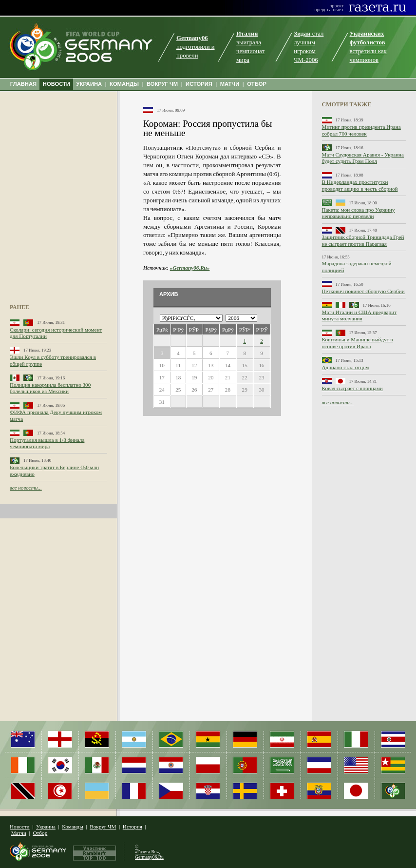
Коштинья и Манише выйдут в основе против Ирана (358, 343)
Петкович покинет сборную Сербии (363, 291)
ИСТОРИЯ (199, 84)
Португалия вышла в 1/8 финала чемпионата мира (47, 443)
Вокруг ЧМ (103, 827)
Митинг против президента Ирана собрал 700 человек (361, 130)
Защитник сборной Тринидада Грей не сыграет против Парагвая (363, 240)
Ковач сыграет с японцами (352, 388)
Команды (72, 827)
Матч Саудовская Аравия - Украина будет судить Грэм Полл (363, 158)
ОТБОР (257, 84)
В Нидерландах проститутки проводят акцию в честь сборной (360, 185)
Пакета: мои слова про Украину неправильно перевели (359, 213)
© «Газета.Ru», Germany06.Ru (149, 852)
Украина (46, 827)
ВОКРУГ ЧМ (162, 84)
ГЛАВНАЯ (23, 84)
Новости (20, 827)
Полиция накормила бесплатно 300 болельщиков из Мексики (50, 388)
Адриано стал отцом (346, 367)
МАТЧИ (230, 84)
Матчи (19, 833)
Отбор (40, 833)
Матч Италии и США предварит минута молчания (359, 315)
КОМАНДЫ (124, 84)
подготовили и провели (196, 47)
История (132, 827)
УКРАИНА (89, 84)
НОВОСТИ (57, 84)
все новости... (26, 488)
